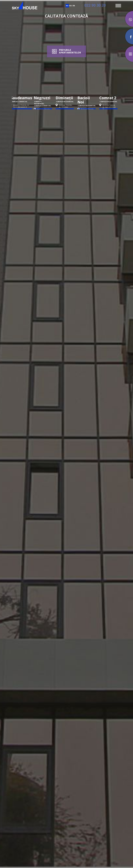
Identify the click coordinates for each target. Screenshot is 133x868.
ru (71, 6)
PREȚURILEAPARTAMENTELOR (70, 51)
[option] (23, 85)
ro (67, 6)
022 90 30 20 (95, 5)
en (74, 6)
